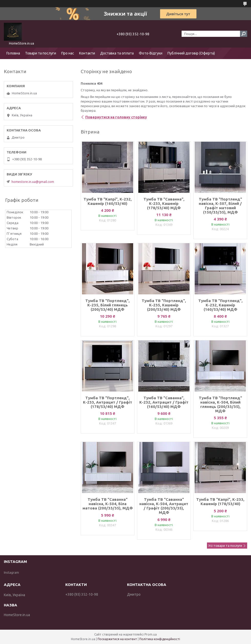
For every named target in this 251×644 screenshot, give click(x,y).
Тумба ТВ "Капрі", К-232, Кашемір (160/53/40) (108, 201)
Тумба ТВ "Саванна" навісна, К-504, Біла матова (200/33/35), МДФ (108, 504)
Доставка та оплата (117, 53)
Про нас (68, 53)
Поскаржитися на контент (117, 639)
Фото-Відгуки (151, 53)
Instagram (11, 572)
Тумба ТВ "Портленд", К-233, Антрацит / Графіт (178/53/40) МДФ (108, 402)
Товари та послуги (41, 53)
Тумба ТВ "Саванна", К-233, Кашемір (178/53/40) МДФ (164, 203)
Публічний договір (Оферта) (191, 53)
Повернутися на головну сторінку (116, 117)
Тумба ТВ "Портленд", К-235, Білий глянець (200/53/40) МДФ (107, 305)
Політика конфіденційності (160, 639)
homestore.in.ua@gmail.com (33, 182)
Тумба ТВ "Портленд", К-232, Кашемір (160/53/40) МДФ (220, 305)
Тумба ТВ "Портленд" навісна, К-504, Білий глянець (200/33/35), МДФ (220, 404)
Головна (13, 53)
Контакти (87, 53)
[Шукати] (244, 34)
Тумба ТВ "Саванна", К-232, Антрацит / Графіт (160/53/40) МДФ (164, 402)
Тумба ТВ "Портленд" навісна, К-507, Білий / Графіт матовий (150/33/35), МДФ (220, 206)
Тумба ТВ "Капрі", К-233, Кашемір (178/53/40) (220, 502)
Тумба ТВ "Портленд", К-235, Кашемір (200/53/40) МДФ (164, 305)
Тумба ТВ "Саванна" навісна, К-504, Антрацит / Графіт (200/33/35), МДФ (164, 506)
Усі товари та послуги (225, 546)
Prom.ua (151, 634)
